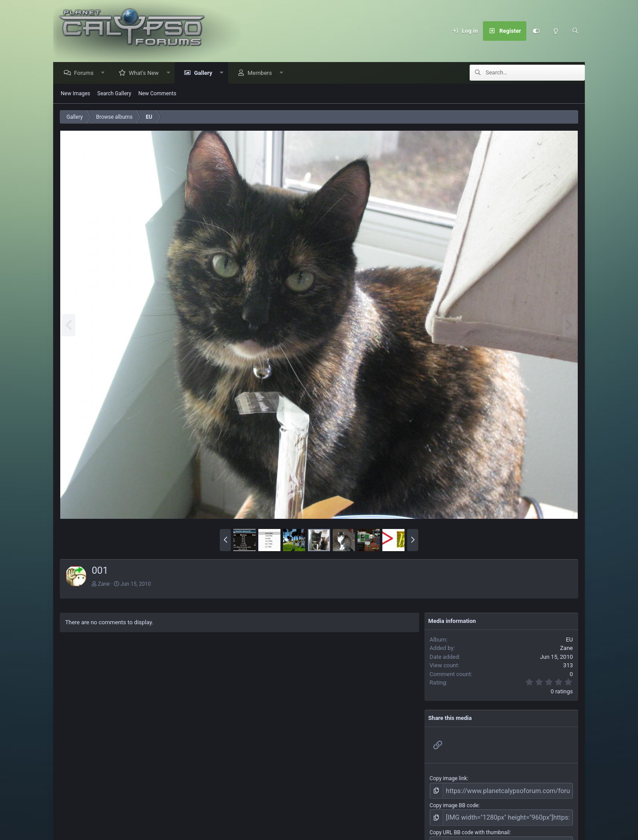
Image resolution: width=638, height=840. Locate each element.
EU (569, 640)
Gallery (205, 73)
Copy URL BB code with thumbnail (470, 829)
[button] (105, 73)
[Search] (575, 31)
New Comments (157, 94)
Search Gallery (115, 94)
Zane (104, 584)
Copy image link (449, 779)
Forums (86, 73)
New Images (76, 94)
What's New (146, 73)
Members (262, 73)
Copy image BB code (454, 804)
